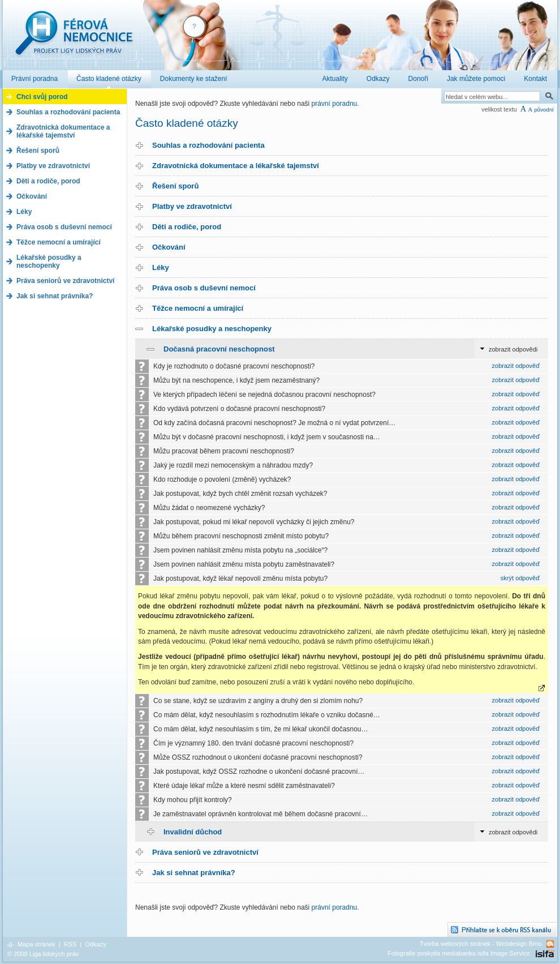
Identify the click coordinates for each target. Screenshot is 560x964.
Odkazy (95, 944)
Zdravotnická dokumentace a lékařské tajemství (236, 166)
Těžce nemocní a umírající (198, 308)
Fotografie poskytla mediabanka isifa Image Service (459, 953)
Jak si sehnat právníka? (194, 873)
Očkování (169, 247)
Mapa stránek (36, 944)
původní (544, 110)
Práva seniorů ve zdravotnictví (205, 852)
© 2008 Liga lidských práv (43, 954)
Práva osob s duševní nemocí (204, 288)
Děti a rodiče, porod (187, 227)
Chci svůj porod (42, 97)
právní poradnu (335, 104)
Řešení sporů (175, 186)
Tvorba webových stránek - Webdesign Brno (481, 944)
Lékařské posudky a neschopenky (212, 329)
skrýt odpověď (520, 578)
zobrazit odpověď (516, 366)
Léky (161, 267)
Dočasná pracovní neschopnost (219, 349)
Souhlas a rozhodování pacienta (208, 145)
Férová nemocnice (74, 39)
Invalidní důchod (193, 832)
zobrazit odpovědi (513, 349)
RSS (70, 944)
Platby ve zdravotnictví (192, 206)
